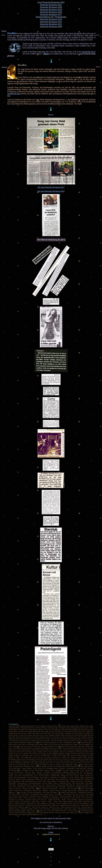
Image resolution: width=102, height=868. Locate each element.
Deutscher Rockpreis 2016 (51, 19)
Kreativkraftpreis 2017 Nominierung (51, 17)
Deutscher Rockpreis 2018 (51, 12)
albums (46, 54)
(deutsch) (4, 67)
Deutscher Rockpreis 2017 (51, 14)
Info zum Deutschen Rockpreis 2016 (51, 191)
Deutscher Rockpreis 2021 (51, 5)
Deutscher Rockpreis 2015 (51, 22)
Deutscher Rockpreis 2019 (51, 10)
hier (9, 96)
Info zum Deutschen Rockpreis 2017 (51, 187)
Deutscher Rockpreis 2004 (51, 26)
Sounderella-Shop (88, 52)
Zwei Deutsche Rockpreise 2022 (51, 2)
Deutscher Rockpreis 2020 (51, 7)
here (44, 52)
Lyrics (51, 832)
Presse (4, 31)
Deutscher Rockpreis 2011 (51, 24)
